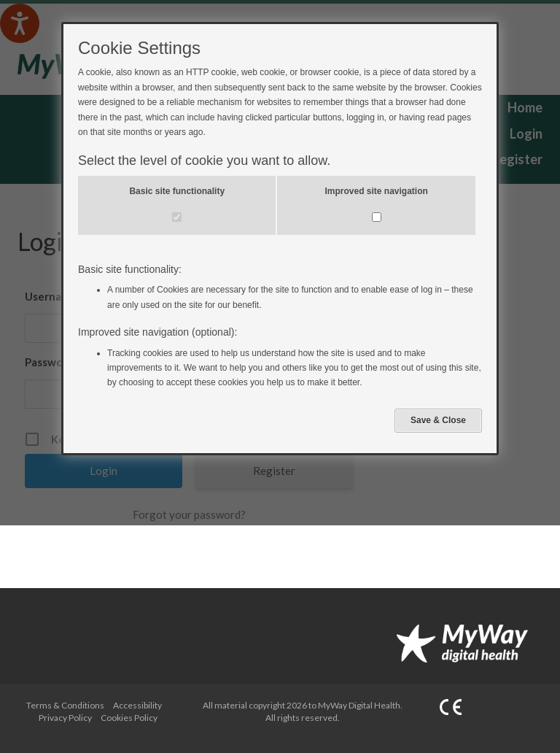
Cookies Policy (129, 718)
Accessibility (137, 705)
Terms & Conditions (65, 705)
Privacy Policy (65, 718)
